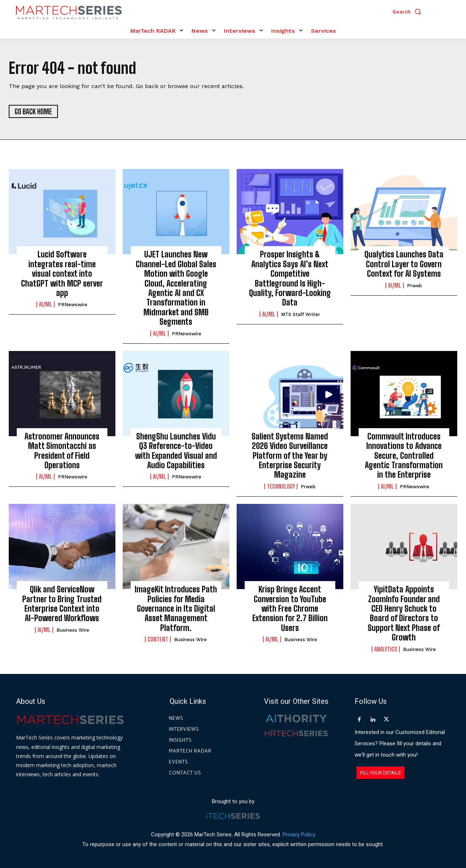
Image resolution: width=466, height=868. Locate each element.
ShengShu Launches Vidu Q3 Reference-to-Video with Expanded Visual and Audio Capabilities (176, 451)
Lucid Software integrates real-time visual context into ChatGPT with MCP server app (62, 274)
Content (158, 639)
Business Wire (73, 630)
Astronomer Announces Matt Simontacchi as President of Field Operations (62, 451)
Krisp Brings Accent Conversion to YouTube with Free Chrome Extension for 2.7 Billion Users (290, 609)
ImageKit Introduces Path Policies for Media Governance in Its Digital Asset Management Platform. (176, 609)
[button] (408, 12)
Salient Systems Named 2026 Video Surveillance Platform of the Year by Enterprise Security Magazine (290, 456)
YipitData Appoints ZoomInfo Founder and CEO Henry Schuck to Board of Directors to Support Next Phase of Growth (404, 613)
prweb (414, 286)
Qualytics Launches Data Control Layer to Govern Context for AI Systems (404, 264)
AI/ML (46, 304)
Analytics (386, 649)
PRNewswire (73, 305)
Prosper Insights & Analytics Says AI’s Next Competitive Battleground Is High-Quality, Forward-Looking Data (290, 278)
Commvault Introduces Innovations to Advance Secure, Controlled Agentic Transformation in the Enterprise (404, 456)
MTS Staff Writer (301, 314)
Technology (281, 486)
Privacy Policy (299, 835)
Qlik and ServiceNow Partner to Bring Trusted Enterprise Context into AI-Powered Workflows (62, 604)
